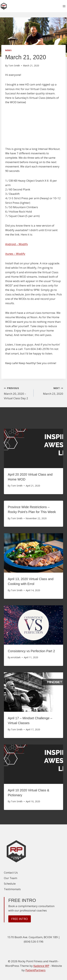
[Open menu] (64, 6)
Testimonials (12, 889)
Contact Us (11, 872)
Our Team (11, 878)
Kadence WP (41, 966)
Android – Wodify (17, 244)
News (8, 50)
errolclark (16, 657)
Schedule (10, 884)
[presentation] (33, 448)
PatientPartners (35, 970)
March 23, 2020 (50, 391)
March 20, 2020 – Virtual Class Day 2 (17, 393)
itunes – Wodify (15, 254)
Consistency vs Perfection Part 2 (31, 651)
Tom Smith (14, 66)
